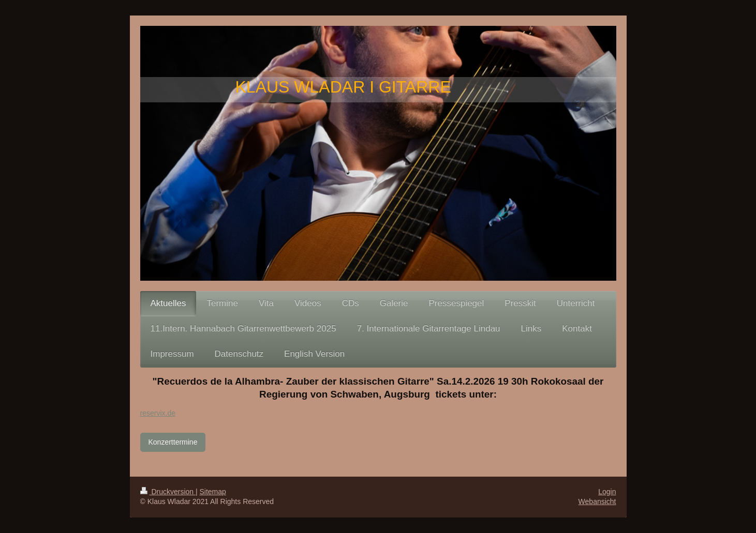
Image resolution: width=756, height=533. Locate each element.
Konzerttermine (173, 442)
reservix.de (158, 413)
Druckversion (168, 492)
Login (607, 492)
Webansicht (597, 501)
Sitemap (213, 492)
